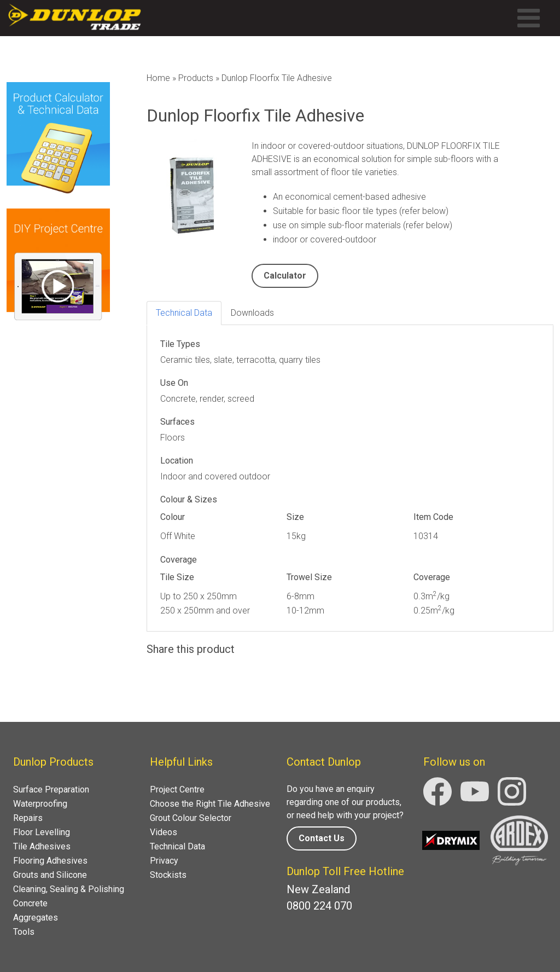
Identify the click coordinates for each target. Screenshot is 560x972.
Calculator (285, 276)
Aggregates (36, 918)
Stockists (168, 875)
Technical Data (177, 846)
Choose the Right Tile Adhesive (210, 804)
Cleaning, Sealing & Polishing (69, 889)
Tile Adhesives (42, 846)
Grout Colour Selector (191, 818)
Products (196, 78)
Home (158, 78)
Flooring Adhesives (50, 861)
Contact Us (322, 838)
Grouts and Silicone (50, 875)
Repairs (28, 818)
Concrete (30, 903)
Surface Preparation (51, 789)
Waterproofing (40, 804)
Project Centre (177, 789)
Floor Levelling (42, 832)
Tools (24, 932)
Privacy (164, 861)
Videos (164, 832)
